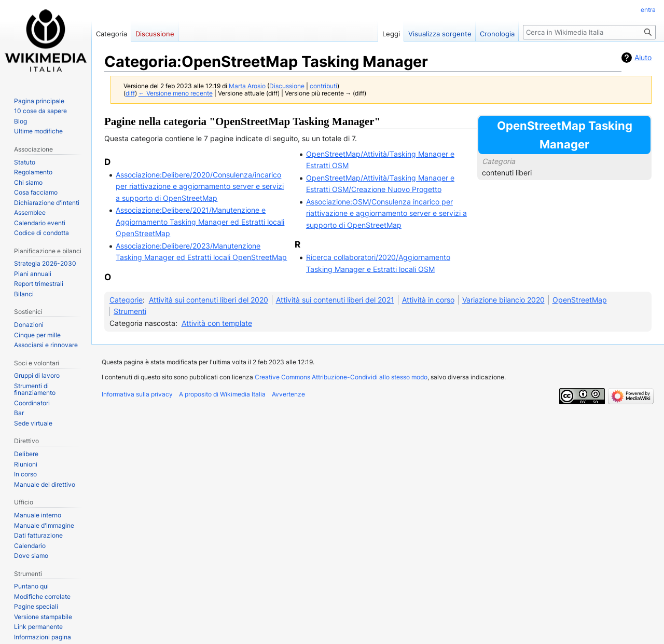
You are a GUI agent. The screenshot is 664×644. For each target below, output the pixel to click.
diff (130, 93)
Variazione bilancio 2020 (503, 300)
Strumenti (130, 311)
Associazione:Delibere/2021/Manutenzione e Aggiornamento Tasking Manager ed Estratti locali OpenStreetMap (200, 222)
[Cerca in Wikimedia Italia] (589, 32)
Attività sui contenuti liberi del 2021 (335, 300)
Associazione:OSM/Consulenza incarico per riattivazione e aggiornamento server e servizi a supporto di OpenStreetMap (386, 213)
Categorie (126, 300)
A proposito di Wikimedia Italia (222, 394)
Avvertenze (288, 394)
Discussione (287, 86)
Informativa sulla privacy (137, 394)
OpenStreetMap (580, 300)
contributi (323, 86)
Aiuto (643, 57)
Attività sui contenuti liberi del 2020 (209, 300)
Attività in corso (428, 300)
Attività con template (217, 323)
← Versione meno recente (176, 93)
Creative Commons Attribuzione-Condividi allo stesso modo (341, 377)
